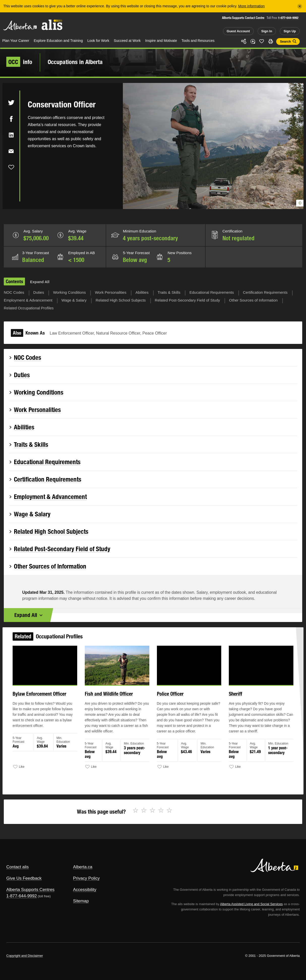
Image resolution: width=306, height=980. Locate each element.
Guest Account (238, 31)
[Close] (300, 6)
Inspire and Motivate (161, 41)
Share (244, 41)
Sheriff (232, 696)
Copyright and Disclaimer (25, 956)
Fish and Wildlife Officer (110, 696)
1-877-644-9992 (288, 18)
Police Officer (170, 696)
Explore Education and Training (58, 41)
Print (271, 41)
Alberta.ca (83, 867)
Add (253, 41)
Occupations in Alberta (75, 62)
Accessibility (85, 890)
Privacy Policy (87, 878)
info (19, 62)
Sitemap (81, 901)
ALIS (52, 25)
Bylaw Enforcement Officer (44, 696)
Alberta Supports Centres (30, 890)
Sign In (267, 31)
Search (285, 41)
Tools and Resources (198, 41)
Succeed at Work (127, 41)
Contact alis (18, 867)
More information (251, 6)
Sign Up (290, 31)
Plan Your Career (16, 41)
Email (11, 151)
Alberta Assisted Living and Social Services (251, 904)
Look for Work (98, 41)
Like (262, 41)
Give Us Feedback (24, 878)
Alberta (20, 25)
